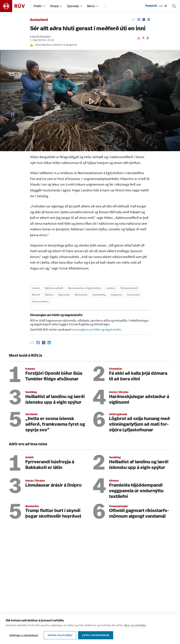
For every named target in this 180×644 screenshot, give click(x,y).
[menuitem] (44, 6)
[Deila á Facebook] (139, 20)
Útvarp (54, 6)
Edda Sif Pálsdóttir (40, 37)
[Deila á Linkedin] (149, 20)
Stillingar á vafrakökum (24, 635)
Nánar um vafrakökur (135, 625)
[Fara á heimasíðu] (16, 6)
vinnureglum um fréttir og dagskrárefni (96, 330)
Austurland (39, 20)
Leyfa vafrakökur (96, 635)
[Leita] (174, 6)
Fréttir (38, 6)
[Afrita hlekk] (134, 20)
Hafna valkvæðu (60, 635)
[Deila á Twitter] (144, 20)
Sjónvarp (73, 6)
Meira (91, 6)
